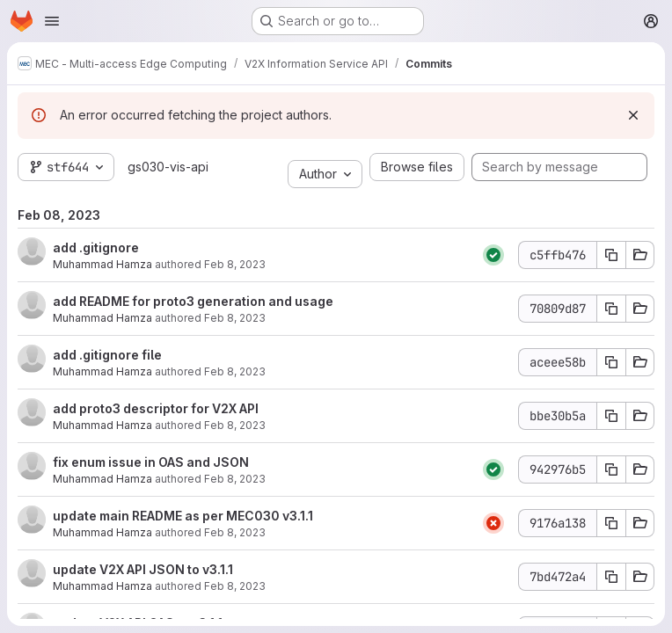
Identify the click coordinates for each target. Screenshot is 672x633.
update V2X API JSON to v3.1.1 (143, 569)
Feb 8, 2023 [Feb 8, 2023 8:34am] (235, 586)
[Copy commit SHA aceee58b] (611, 362)
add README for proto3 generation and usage (193, 301)
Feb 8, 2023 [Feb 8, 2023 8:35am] (235, 532)
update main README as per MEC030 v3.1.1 (183, 516)
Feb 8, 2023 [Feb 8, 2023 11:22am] (235, 371)
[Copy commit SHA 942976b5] (611, 469)
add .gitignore (96, 247)
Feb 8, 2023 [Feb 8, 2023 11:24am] (235, 264)
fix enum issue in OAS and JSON (151, 462)
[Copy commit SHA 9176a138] (611, 523)
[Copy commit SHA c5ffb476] (611, 255)
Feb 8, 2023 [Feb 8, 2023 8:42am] (235, 479)
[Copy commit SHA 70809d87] (611, 309)
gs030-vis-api (168, 167)
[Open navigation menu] (52, 21)
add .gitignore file (107, 355)
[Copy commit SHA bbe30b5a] (611, 416)
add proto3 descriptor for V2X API (156, 408)
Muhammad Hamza (102, 264)
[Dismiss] (633, 115)
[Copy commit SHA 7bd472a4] (611, 577)
